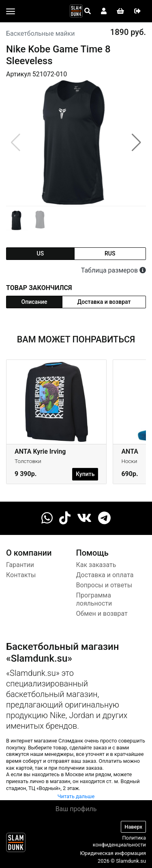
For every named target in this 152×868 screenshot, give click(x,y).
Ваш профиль (76, 809)
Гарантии (20, 565)
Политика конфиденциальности (119, 841)
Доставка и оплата (105, 575)
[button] (136, 143)
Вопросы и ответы (104, 585)
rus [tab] (110, 253)
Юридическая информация (113, 853)
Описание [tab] (34, 302)
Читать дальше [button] (76, 796)
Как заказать (96, 565)
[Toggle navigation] (11, 11)
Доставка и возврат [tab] (104, 302)
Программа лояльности (94, 600)
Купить (85, 474)
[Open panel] (88, 11)
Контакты (21, 575)
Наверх (133, 827)
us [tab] (40, 253)
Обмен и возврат (102, 614)
